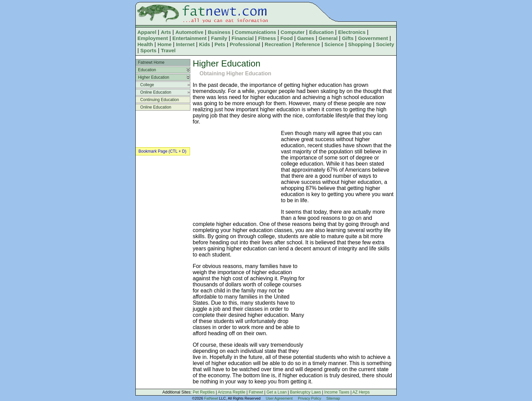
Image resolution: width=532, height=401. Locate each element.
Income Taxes (337, 392)
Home (165, 44)
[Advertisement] (235, 174)
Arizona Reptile (232, 392)
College (145, 85)
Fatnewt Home (150, 62)
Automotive (189, 32)
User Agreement (279, 398)
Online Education (154, 92)
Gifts (348, 38)
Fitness (267, 38)
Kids (205, 44)
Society (385, 44)
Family (219, 38)
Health (145, 44)
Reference (308, 44)
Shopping (360, 44)
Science (334, 44)
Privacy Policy (309, 398)
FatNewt (211, 398)
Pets (220, 44)
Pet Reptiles (204, 392)
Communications (255, 32)
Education (321, 32)
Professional (245, 44)
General (328, 38)
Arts (166, 32)
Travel (168, 50)
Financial (243, 38)
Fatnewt (256, 392)
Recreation (278, 44)
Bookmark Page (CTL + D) (162, 151)
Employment (153, 38)
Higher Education (153, 77)
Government (373, 38)
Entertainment (189, 38)
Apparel (147, 32)
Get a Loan (276, 392)
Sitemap (333, 398)
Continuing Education (157, 100)
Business (219, 32)
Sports (149, 50)
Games (306, 38)
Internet (185, 44)
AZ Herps (361, 392)
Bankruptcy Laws (306, 392)
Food (287, 38)
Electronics (352, 32)
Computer (293, 32)
